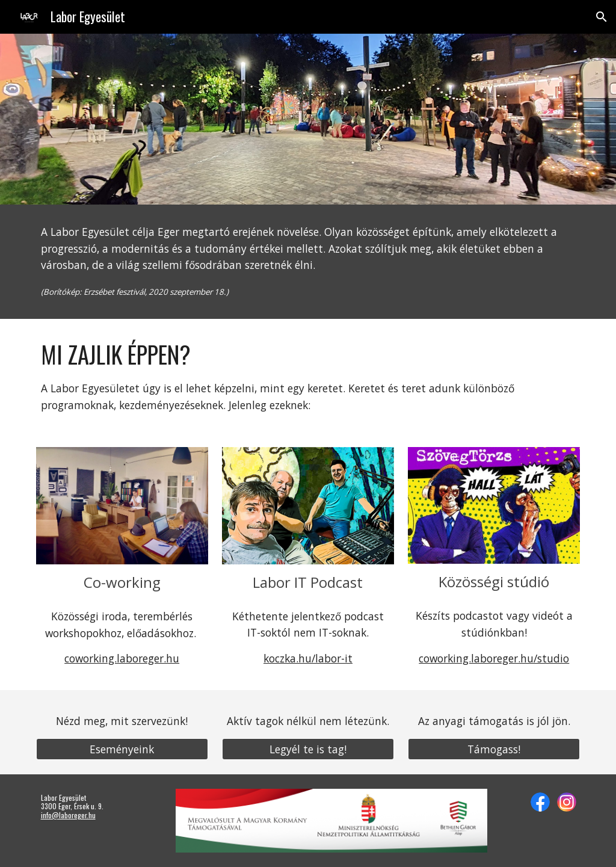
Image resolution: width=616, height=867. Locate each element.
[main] (308, 262)
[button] (602, 17)
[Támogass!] (494, 749)
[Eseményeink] (122, 749)
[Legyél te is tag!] (308, 749)
